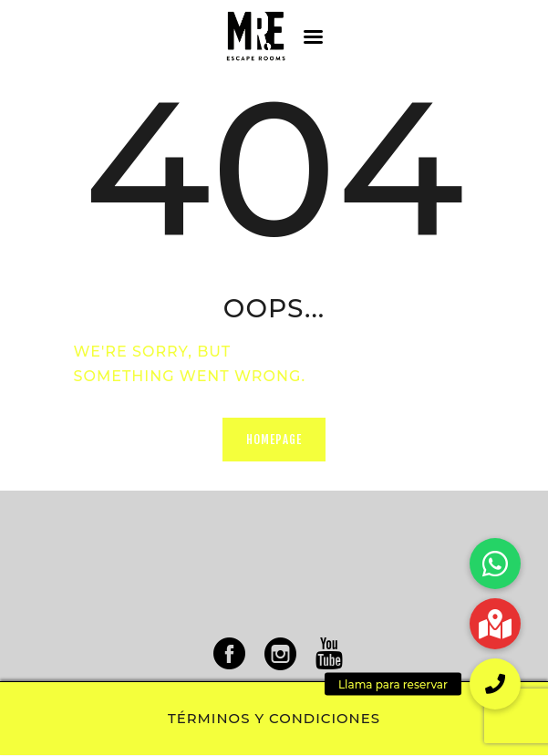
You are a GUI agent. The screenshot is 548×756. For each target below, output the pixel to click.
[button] (495, 684)
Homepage (274, 440)
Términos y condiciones (274, 719)
